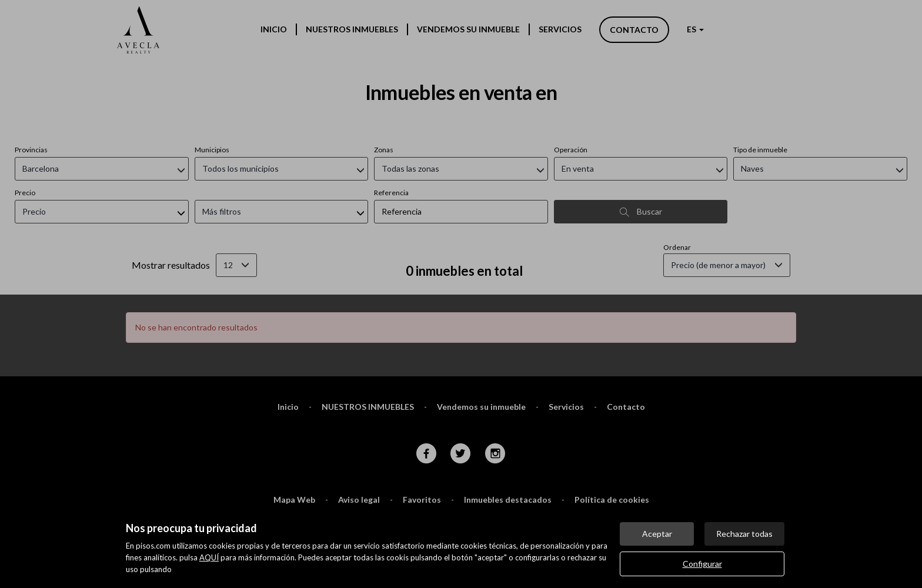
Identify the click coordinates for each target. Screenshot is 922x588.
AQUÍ (209, 557)
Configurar (702, 564)
